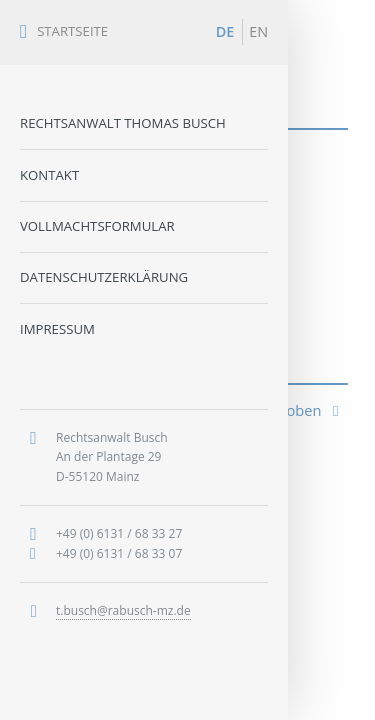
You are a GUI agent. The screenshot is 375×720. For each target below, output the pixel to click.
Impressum (57, 329)
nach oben (294, 410)
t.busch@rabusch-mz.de (123, 610)
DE (225, 31)
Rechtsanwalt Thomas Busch (123, 123)
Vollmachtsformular (97, 226)
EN (258, 31)
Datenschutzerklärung (104, 277)
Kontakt (49, 175)
